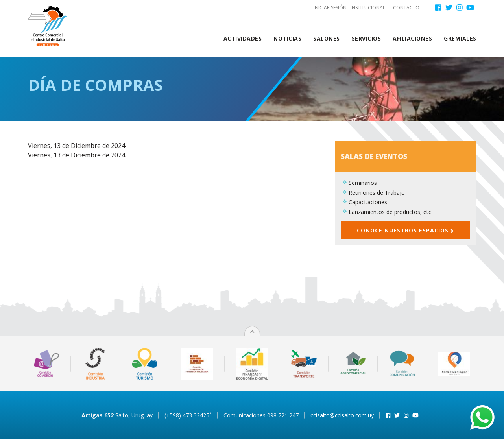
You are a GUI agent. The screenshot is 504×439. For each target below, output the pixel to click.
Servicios (366, 38)
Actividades (243, 38)
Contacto (406, 8)
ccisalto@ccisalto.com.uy (342, 415)
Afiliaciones (412, 38)
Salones (327, 38)
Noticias (287, 38)
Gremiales (460, 38)
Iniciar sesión (330, 8)
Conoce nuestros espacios (405, 230)
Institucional (368, 8)
